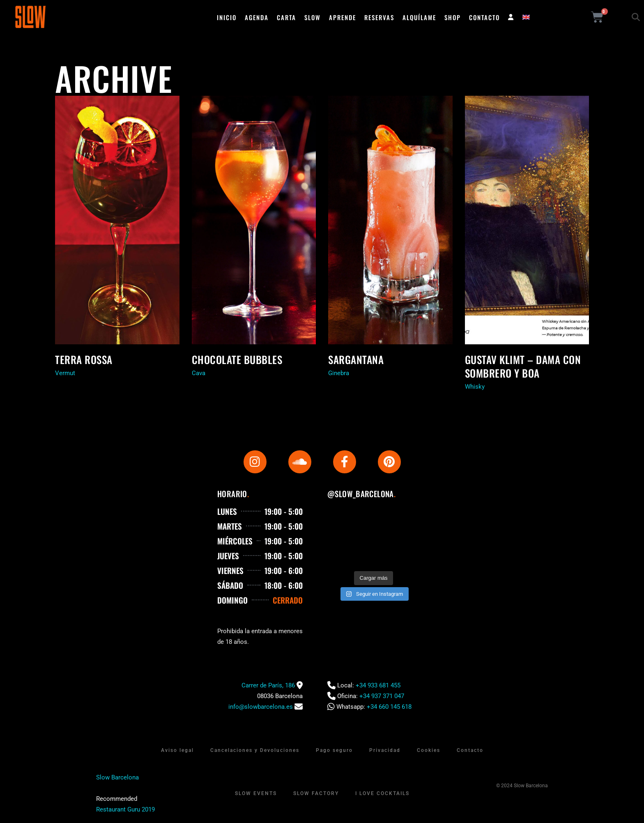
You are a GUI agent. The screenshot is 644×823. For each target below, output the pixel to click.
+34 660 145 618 (389, 707)
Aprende (343, 17)
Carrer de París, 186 (268, 685)
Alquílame (419, 17)
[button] (636, 17)
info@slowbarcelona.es (261, 707)
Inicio (227, 17)
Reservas (379, 17)
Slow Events (256, 793)
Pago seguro (334, 750)
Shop (453, 17)
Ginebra (339, 373)
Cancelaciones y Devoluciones (255, 750)
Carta (286, 17)
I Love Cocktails (382, 793)
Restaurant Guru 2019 (125, 809)
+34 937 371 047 (382, 696)
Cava (199, 373)
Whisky (475, 387)
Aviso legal (177, 750)
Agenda (257, 17)
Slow (313, 17)
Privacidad (385, 750)
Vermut (65, 373)
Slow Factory (316, 793)
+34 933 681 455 (378, 685)
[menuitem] (526, 17)
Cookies (429, 750)
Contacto (484, 17)
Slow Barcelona (117, 777)
